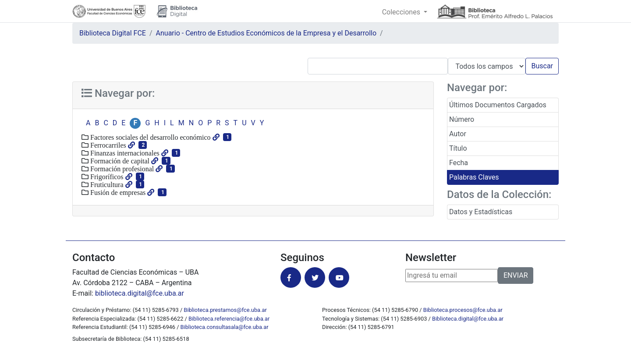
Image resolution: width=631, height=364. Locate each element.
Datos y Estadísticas (481, 212)
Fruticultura (106, 184)
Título (458, 148)
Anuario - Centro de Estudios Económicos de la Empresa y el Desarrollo (266, 33)
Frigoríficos (106, 177)
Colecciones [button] (402, 12)
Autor (458, 134)
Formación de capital (119, 161)
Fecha (459, 163)
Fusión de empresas (117, 192)
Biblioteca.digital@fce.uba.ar (468, 319)
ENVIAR (516, 275)
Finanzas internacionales (124, 153)
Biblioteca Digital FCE (113, 33)
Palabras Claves (474, 177)
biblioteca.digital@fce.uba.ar (140, 293)
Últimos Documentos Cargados (498, 105)
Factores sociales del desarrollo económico (150, 137)
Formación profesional (121, 169)
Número (462, 119)
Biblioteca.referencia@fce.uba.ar (229, 319)
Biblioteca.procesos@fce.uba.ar (463, 310)
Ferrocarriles (107, 145)
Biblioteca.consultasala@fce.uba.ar (225, 327)
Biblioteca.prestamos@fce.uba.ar (225, 310)
